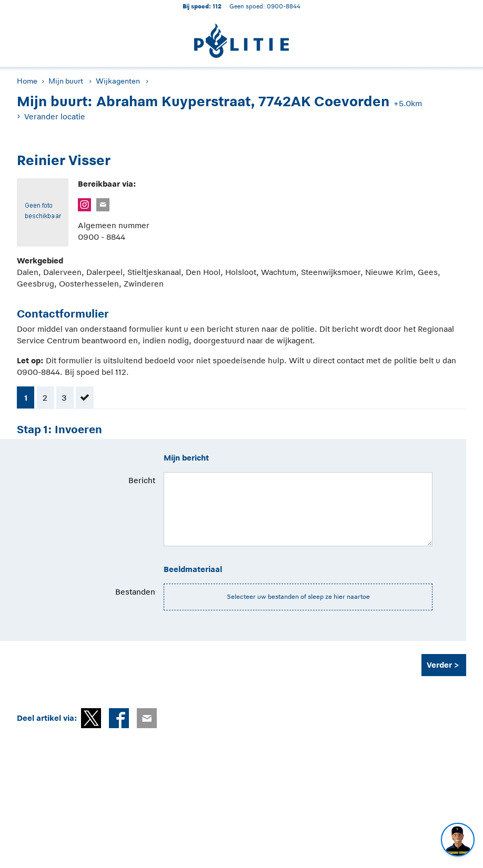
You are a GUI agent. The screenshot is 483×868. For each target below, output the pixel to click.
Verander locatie (55, 116)
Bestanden (135, 592)
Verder (439, 665)
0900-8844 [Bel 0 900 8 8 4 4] (284, 6)
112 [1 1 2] (217, 6)
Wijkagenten (118, 81)
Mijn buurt (66, 81)
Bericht (142, 480)
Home (27, 81)
